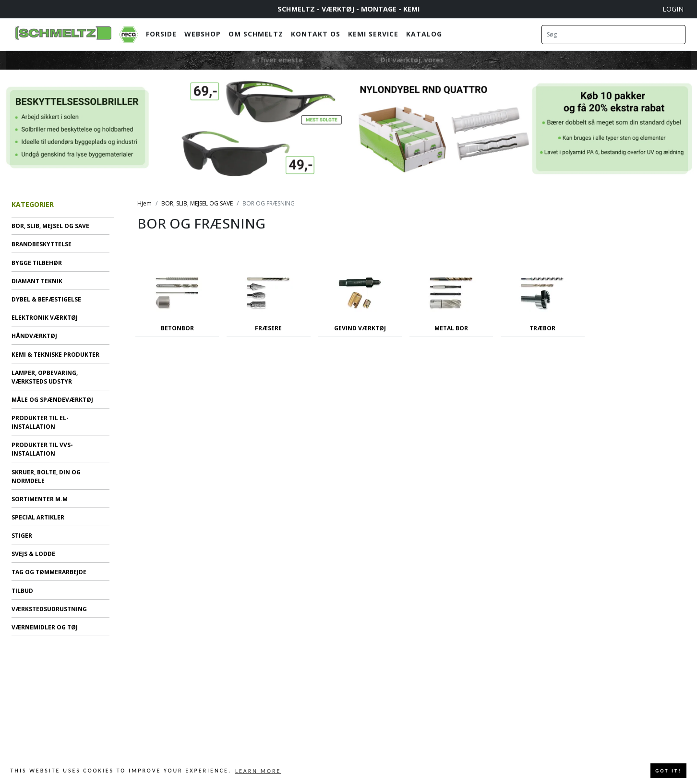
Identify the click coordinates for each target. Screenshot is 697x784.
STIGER (22, 536)
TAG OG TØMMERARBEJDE (49, 572)
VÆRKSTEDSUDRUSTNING (49, 609)
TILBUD (22, 591)
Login (673, 9)
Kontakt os (316, 34)
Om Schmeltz (256, 34)
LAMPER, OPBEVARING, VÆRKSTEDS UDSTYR (45, 377)
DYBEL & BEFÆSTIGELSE (46, 299)
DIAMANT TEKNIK (37, 281)
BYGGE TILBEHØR (37, 263)
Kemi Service (373, 34)
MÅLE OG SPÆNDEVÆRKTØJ (52, 400)
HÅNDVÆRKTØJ (34, 336)
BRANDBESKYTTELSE (42, 244)
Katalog (424, 34)
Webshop (203, 34)
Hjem (144, 203)
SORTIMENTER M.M (40, 499)
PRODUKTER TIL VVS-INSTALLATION (42, 449)
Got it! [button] (668, 771)
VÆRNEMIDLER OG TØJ (45, 627)
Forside (161, 34)
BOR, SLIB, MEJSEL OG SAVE (50, 226)
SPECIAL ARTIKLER (38, 517)
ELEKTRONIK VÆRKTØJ (45, 318)
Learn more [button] (258, 771)
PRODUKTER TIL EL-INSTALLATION (40, 422)
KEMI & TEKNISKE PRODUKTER (55, 355)
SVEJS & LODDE (33, 554)
